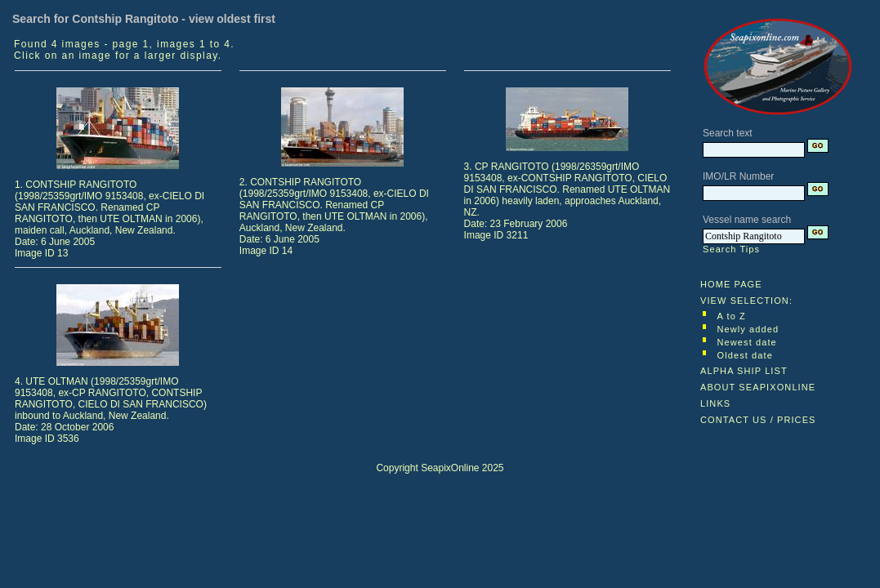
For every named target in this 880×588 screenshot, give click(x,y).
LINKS (715, 403)
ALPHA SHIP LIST (744, 371)
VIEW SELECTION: (746, 301)
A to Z (732, 316)
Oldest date (745, 355)
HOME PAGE (731, 284)
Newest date (747, 342)
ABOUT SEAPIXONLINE (758, 387)
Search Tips (731, 249)
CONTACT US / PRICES (758, 420)
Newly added (748, 329)
